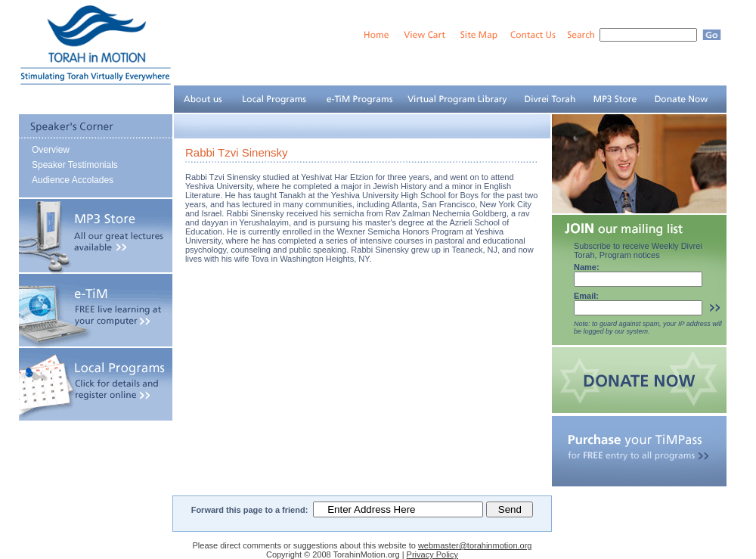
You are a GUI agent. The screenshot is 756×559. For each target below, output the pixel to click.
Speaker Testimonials (75, 165)
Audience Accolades (73, 180)
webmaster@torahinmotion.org (475, 545)
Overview (51, 150)
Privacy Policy (432, 554)
